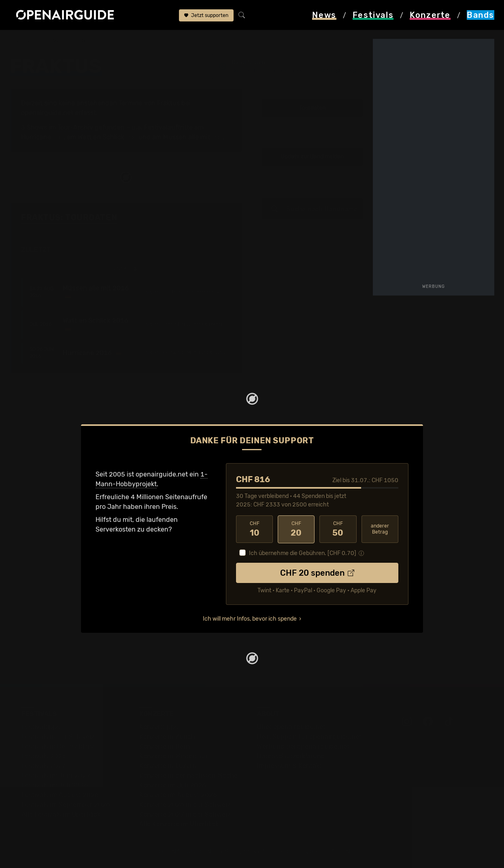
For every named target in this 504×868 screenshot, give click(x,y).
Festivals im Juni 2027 (56, 775)
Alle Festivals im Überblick (61, 814)
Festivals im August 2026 (60, 795)
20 (296, 529)
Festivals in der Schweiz (58, 737)
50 (338, 529)
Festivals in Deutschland (59, 746)
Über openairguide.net (291, 727)
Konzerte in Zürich (167, 737)
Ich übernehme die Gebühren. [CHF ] (303, 553)
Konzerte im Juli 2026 (173, 785)
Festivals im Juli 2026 (55, 785)
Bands (57, 41)
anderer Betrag (380, 529)
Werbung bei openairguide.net (303, 746)
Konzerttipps (159, 727)
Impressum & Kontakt (289, 766)
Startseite (24, 41)
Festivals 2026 (44, 756)
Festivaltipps (41, 727)
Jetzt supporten (206, 15)
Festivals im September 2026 (66, 805)
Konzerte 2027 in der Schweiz (185, 814)
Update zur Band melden (312, 157)
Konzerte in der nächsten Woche (188, 775)
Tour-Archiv (75, 127)
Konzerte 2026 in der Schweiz (185, 805)
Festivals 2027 (44, 766)
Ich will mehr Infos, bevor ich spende (250, 619)
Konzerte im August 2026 (178, 795)
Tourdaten (312, 108)
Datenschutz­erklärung (291, 756)
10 (254, 529)
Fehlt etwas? (218, 218)
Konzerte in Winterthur (173, 756)
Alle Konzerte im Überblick (179, 824)
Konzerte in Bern (165, 746)
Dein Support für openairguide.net (309, 737)
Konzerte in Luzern (168, 766)
